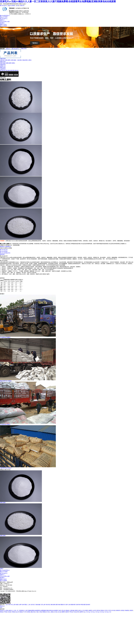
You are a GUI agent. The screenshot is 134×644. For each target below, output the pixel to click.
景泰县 (2, 612)
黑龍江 (26, 605)
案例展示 (2, 23)
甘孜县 (9, 612)
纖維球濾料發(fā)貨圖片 (6, 381)
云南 (69, 605)
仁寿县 (40, 612)
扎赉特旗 (72, 610)
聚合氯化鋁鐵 (9, 70)
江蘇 (32, 605)
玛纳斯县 (127, 610)
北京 (7, 605)
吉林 (23, 605)
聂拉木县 (33, 612)
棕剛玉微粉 (3, 63)
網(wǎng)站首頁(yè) (5, 16)
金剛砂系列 (3, 65)
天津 (9, 605)
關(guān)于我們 (4, 17)
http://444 (86, 612)
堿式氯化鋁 (3, 70)
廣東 (54, 605)
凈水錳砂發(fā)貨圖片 (5, 424)
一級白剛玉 (19, 60)
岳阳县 (122, 610)
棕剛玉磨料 (9, 63)
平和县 (6, 612)
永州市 (94, 610)
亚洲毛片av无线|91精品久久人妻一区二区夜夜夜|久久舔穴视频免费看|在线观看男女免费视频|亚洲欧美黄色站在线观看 (58, 1)
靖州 (80, 610)
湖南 (52, 605)
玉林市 (60, 610)
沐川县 (48, 612)
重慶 (62, 605)
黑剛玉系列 (3, 67)
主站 (18, 6)
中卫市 (25, 612)
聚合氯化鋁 (16, 70)
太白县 (59, 612)
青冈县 (98, 610)
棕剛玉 (13, 63)
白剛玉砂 (2, 60)
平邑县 (71, 612)
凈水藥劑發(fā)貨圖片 (5, 337)
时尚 (78, 612)
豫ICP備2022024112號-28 (6, 593)
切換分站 (22, 6)
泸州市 (106, 610)
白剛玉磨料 (8, 60)
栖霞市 (91, 610)
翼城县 (67, 610)
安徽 (37, 605)
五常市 (110, 610)
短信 (1, 608)
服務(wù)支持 (3, 24)
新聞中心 (2, 20)
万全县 (75, 612)
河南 (47, 605)
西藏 (72, 605)
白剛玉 (30, 60)
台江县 (83, 610)
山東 (44, 605)
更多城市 (88, 605)
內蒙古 (17, 605)
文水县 (56, 612)
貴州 (67, 605)
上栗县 (52, 612)
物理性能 (2, 254)
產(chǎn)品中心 (4, 6)
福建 (39, 605)
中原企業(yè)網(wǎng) (21, 591)
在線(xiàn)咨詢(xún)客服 (6, 248)
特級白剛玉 (25, 60)
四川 (64, 605)
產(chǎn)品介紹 (4, 250)
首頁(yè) (8, 49)
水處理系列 (3, 69)
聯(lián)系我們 (12, 6)
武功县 (114, 610)
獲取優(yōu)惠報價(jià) (5, 247)
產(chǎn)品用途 (4, 251)
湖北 (49, 605)
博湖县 (102, 610)
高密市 (131, 610)
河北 (12, 605)
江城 (37, 612)
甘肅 (77, 605)
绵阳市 (87, 610)
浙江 (34, 605)
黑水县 (64, 610)
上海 (29, 605)
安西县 (29, 612)
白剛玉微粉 (13, 60)
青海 (79, 605)
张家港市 (118, 610)
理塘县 (44, 612)
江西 (42, 605)
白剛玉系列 (3, 59)
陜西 (74, 605)
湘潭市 (81, 612)
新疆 (84, 605)
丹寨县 (13, 612)
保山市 (17, 612)
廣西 (57, 605)
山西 (14, 605)
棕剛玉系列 (24, 49)
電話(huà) (2, 606)
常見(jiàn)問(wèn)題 (5, 22)
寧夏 (82, 605)
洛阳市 (67, 612)
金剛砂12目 (3, 66)
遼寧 (21, 605)
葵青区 (76, 610)
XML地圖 (15, 593)
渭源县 (21, 612)
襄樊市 (63, 612)
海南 (59, 605)
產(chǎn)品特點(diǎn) (5, 253)
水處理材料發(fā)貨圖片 (6, 468)
